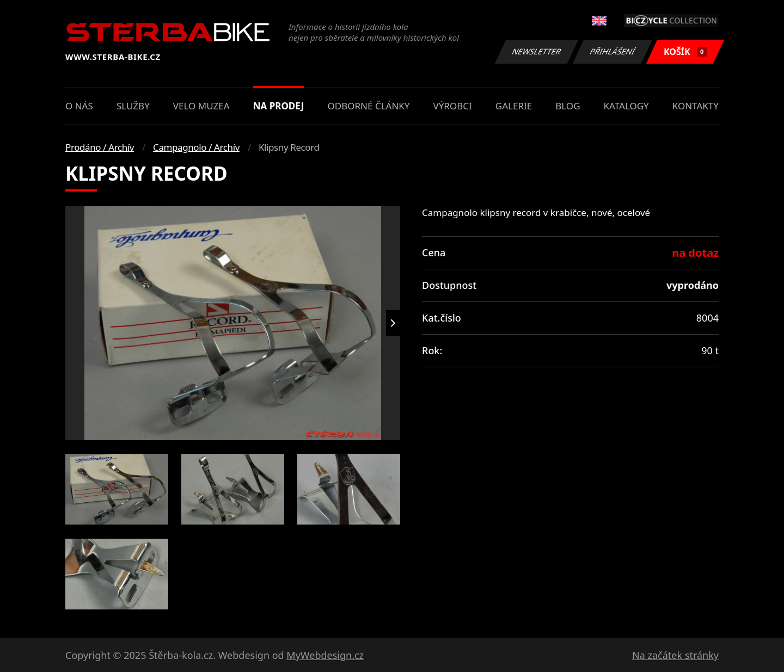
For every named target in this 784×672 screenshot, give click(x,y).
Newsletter (536, 51)
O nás (79, 106)
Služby (133, 106)
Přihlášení (612, 51)
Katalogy (626, 106)
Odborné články (369, 106)
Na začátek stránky (675, 655)
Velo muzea (201, 106)
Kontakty (696, 106)
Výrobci (453, 106)
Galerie (514, 106)
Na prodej (279, 106)
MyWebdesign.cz (325, 655)
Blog (568, 106)
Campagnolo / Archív (196, 147)
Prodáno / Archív (100, 147)
